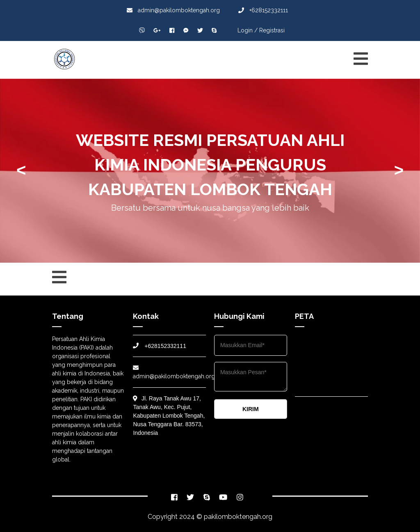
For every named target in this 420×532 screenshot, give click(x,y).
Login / (248, 30)
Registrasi (272, 30)
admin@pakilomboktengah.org (173, 10)
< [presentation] (21, 170)
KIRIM (251, 409)
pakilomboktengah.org (238, 517)
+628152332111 (263, 10)
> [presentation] (399, 170)
